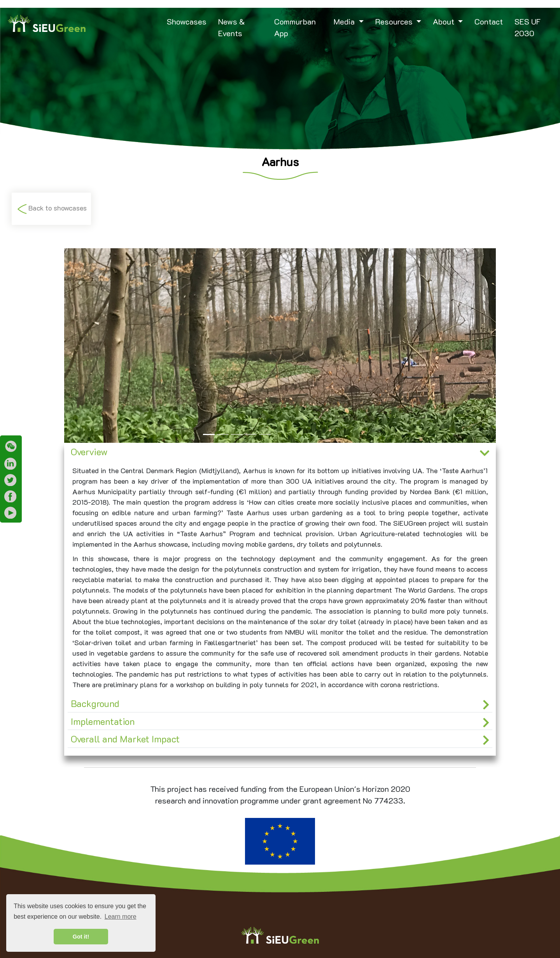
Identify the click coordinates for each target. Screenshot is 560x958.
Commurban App (295, 27)
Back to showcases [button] (51, 209)
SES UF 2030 (528, 27)
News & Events (232, 27)
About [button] (444, 21)
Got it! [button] (81, 937)
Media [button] (345, 21)
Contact (489, 21)
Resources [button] (395, 21)
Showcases (187, 21)
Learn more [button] (121, 917)
